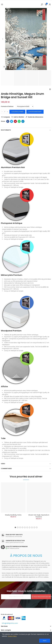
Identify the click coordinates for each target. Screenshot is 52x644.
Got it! (45, 641)
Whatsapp (19, 121)
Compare (7, 117)
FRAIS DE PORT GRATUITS (14, 535)
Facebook (8, 121)
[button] (3, 39)
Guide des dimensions (36, 117)
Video (3, 464)
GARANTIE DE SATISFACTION (15, 541)
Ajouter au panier (17, 112)
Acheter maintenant (35, 112)
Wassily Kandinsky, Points (13, 515)
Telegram (23, 121)
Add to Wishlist (19, 117)
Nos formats (6, 130)
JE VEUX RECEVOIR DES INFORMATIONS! (41, 597)
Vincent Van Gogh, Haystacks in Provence (39, 516)
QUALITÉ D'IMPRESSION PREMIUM (17, 547)
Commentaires (6, 469)
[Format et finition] (25, 107)
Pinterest (15, 121)
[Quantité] (5, 112)
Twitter (12, 121)
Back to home (50, 89)
